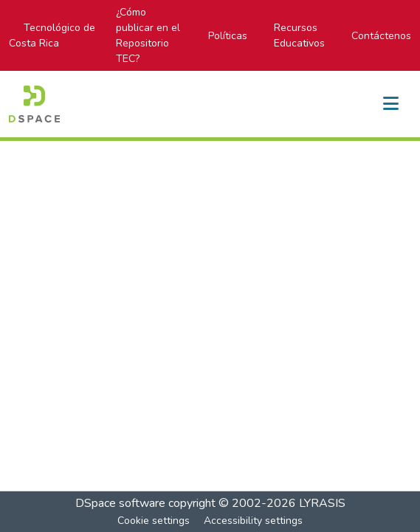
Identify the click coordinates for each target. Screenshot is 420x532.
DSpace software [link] (120, 503)
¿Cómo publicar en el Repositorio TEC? (148, 35)
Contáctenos (381, 36)
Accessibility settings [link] (253, 521)
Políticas (228, 36)
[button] (34, 104)
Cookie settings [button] (154, 521)
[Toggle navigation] (390, 104)
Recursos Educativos (299, 35)
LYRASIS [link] (322, 503)
